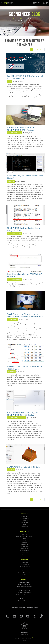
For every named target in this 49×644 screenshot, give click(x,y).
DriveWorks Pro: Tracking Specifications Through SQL (25, 368)
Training (25, 555)
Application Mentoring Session (25, 536)
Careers (25, 543)
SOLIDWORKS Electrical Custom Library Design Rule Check (24, 229)
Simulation (25, 575)
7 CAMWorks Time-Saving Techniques (24, 467)
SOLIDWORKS (24, 517)
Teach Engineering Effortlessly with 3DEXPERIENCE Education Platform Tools (25, 315)
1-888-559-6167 (27, 593)
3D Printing (25, 563)
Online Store (24, 553)
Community (24, 545)
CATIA (10, 81)
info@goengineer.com (27, 587)
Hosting (24, 569)
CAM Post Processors (24, 567)
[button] (37, 3)
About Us (25, 534)
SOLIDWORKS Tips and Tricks (16, 418)
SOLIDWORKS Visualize (15, 279)
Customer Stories (24, 549)
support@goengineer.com (27, 595)
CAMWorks (11, 470)
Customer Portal (24, 547)
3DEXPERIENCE (24, 519)
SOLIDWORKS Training (14, 133)
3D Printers (24, 521)
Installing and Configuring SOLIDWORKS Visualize (25, 275)
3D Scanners (25, 523)
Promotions (25, 527)
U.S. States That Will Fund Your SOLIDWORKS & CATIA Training (21, 129)
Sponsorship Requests (25, 601)
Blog (24, 539)
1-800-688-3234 (27, 585)
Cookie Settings (24, 634)
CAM (25, 525)
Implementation (25, 571)
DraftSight (11, 181)
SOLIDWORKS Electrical (15, 233)
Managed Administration (24, 573)
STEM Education (13, 319)
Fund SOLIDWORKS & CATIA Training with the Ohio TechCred (25, 77)
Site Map (25, 640)
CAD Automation (24, 565)
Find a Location (24, 599)
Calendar (25, 541)
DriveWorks (11, 372)
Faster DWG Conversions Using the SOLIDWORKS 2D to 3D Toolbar (23, 414)
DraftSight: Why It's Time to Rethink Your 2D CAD (25, 177)
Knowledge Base (24, 551)
